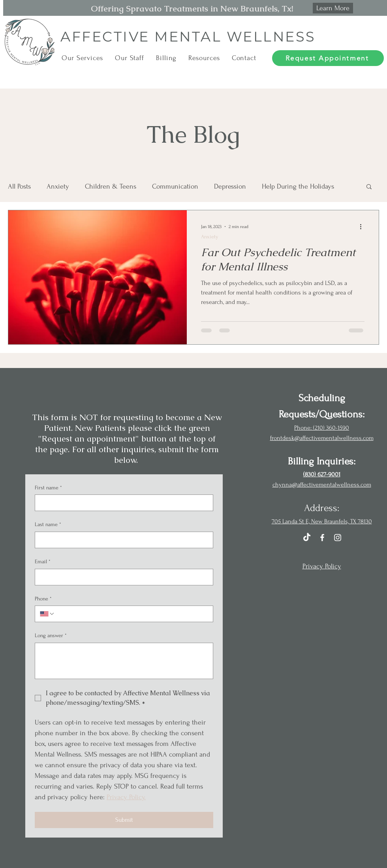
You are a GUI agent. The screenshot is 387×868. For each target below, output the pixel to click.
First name (48, 488)
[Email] (122, 577)
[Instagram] (338, 538)
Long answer (51, 636)
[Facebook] (322, 538)
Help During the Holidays (298, 186)
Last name (48, 525)
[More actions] (363, 226)
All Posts (19, 186)
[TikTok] (307, 538)
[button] (82, 58)
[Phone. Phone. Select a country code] (47, 614)
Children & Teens (111, 186)
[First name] (122, 503)
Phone (43, 599)
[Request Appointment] (328, 58)
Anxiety (58, 186)
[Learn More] (333, 8)
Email (43, 562)
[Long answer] (124, 661)
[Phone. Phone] (132, 614)
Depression (230, 186)
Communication (175, 186)
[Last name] (122, 540)
